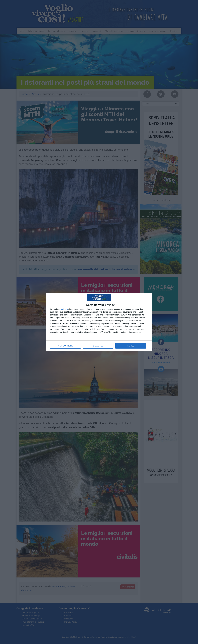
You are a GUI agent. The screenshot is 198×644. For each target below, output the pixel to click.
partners (64, 309)
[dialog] (99, 322)
